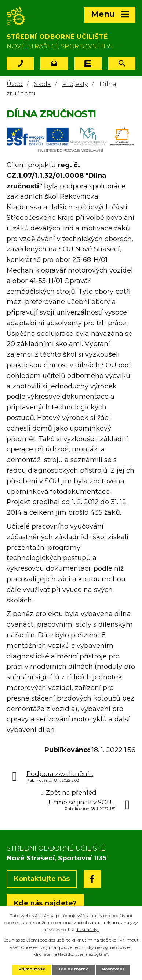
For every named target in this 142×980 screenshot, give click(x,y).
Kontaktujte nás (42, 879)
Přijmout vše (32, 969)
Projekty (75, 84)
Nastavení (113, 969)
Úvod (15, 84)
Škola (43, 84)
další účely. (87, 929)
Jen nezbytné (74, 969)
